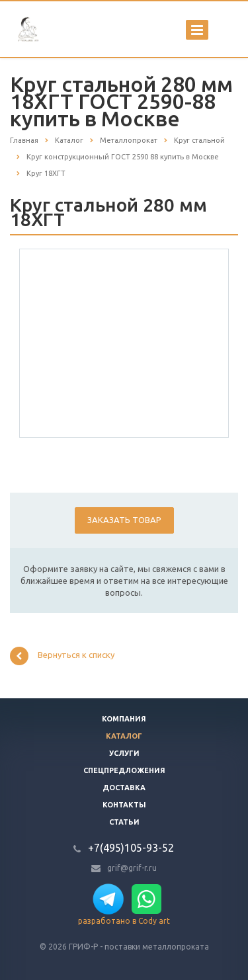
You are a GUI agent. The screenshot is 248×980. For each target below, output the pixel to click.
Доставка (124, 788)
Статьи (124, 822)
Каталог (124, 736)
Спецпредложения (124, 770)
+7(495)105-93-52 (131, 848)
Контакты (124, 805)
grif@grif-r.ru (132, 868)
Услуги (124, 753)
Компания (124, 719)
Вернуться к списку (62, 656)
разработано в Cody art (124, 921)
